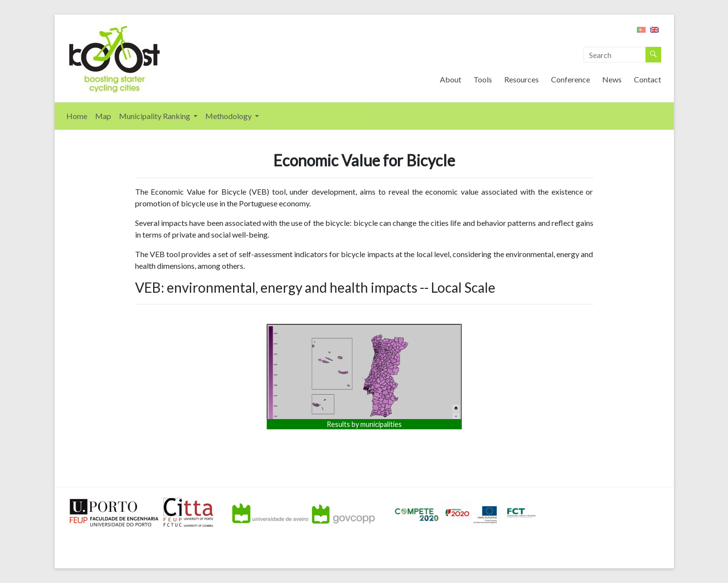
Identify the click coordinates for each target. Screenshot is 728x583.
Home (77, 116)
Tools (483, 79)
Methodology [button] (229, 116)
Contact (648, 79)
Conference (571, 79)
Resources (521, 79)
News (612, 79)
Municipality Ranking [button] (155, 116)
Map (103, 116)
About (451, 79)
